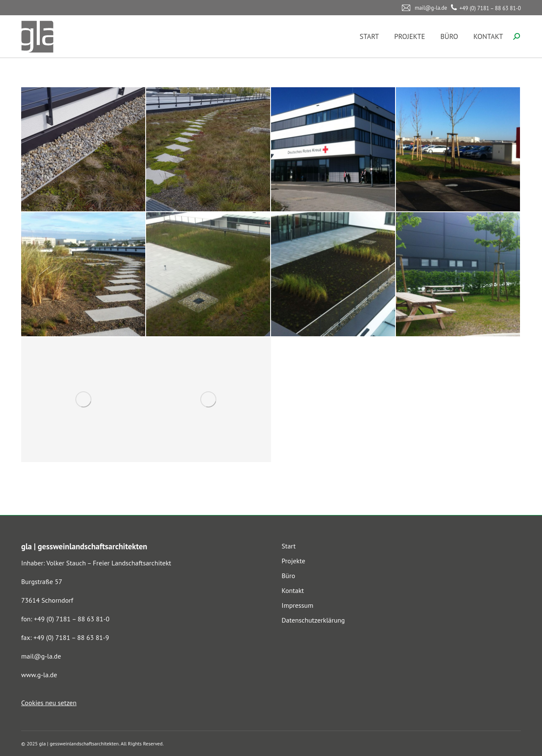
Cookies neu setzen (49, 703)
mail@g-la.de (41, 656)
